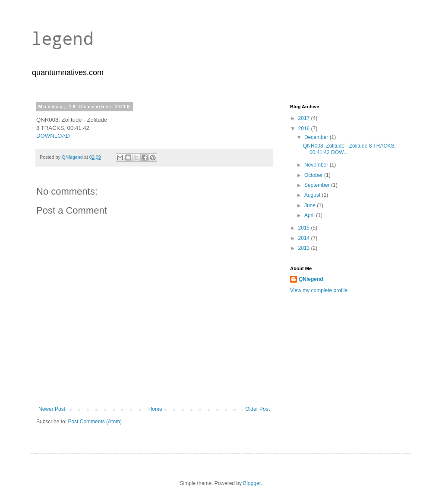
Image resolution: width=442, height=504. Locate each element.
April (310, 215)
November (317, 165)
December (317, 137)
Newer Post (52, 409)
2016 (305, 129)
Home (155, 409)
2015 (305, 228)
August (313, 195)
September (318, 185)
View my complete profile (319, 290)
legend (62, 38)
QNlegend (311, 279)
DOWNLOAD (53, 136)
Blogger (252, 483)
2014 (305, 238)
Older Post (257, 409)
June (311, 205)
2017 (305, 118)
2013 (305, 248)
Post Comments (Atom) (95, 422)
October (314, 175)
